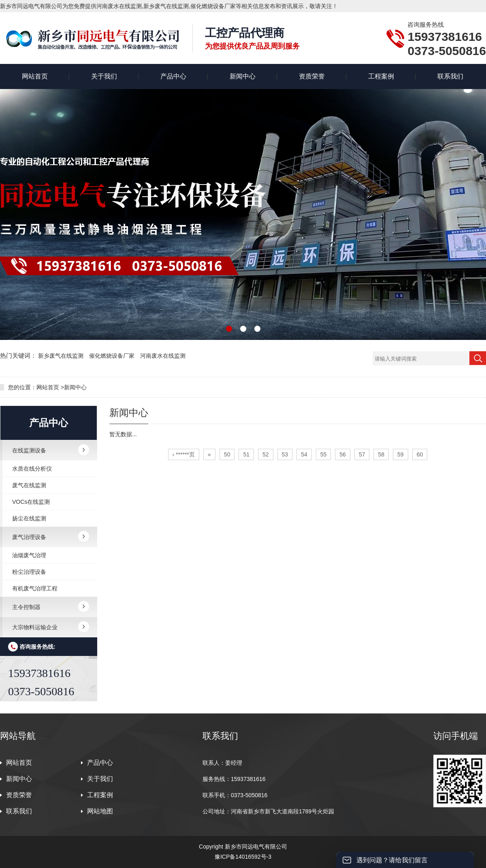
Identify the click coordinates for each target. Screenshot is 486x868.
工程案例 (381, 76)
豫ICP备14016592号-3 (243, 857)
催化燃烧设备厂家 (113, 356)
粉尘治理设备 (29, 572)
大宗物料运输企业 (35, 627)
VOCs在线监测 (31, 502)
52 (266, 454)
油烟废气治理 (29, 555)
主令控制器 (26, 607)
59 (401, 454)
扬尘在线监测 (29, 518)
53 (285, 454)
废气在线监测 (29, 485)
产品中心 (173, 76)
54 (304, 454)
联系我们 (450, 76)
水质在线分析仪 (32, 469)
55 (324, 454)
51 (246, 454)
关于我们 (104, 76)
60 (420, 454)
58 (381, 454)
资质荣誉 (312, 76)
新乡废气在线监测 (62, 356)
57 (362, 454)
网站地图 (100, 811)
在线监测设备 (29, 450)
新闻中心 (243, 76)
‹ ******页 (184, 454)
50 (227, 454)
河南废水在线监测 (163, 356)
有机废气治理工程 (35, 588)
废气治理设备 (29, 537)
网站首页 (35, 76)
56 (343, 454)
